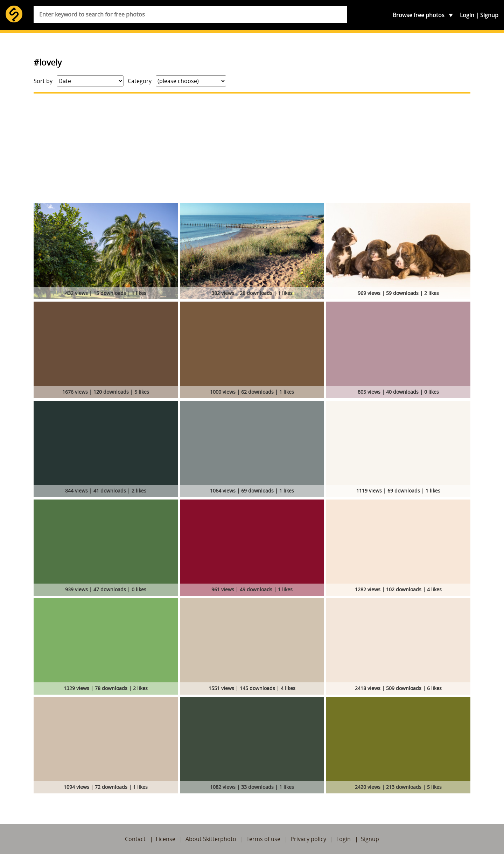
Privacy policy (308, 839)
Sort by (43, 81)
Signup (489, 15)
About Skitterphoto (211, 839)
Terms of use (263, 839)
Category (140, 81)
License (166, 839)
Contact (135, 839)
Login (467, 15)
